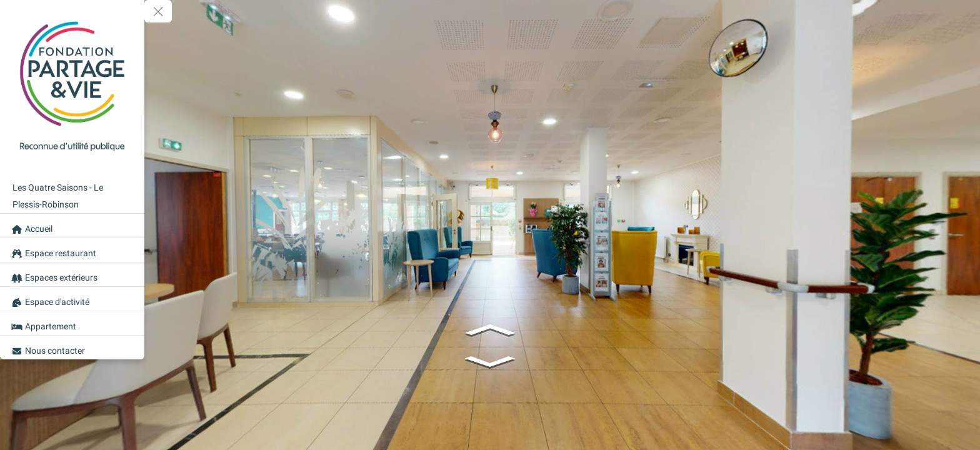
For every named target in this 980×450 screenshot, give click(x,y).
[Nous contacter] (72, 347)
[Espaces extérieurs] (72, 274)
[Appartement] (72, 323)
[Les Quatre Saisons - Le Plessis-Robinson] (72, 193)
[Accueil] (72, 226)
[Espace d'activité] (72, 299)
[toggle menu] (158, 11)
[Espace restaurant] (72, 250)
